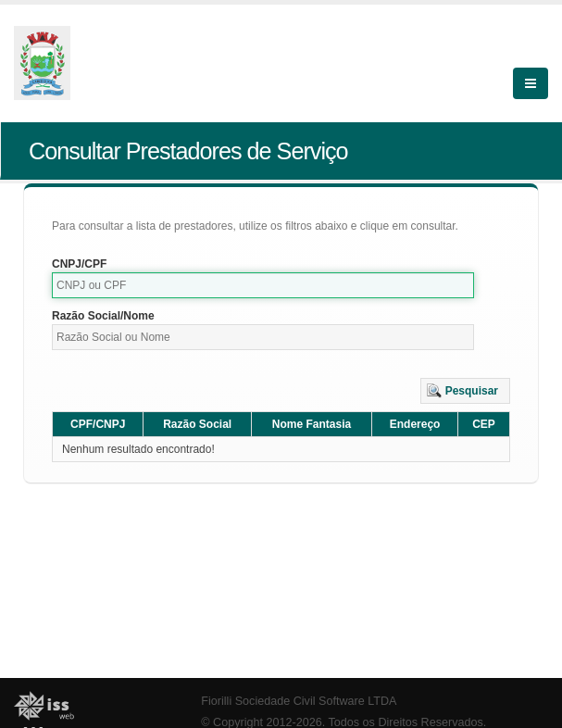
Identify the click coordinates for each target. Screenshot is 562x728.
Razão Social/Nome (103, 316)
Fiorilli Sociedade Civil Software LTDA (299, 701)
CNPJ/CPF (79, 264)
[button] (465, 391)
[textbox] (263, 285)
